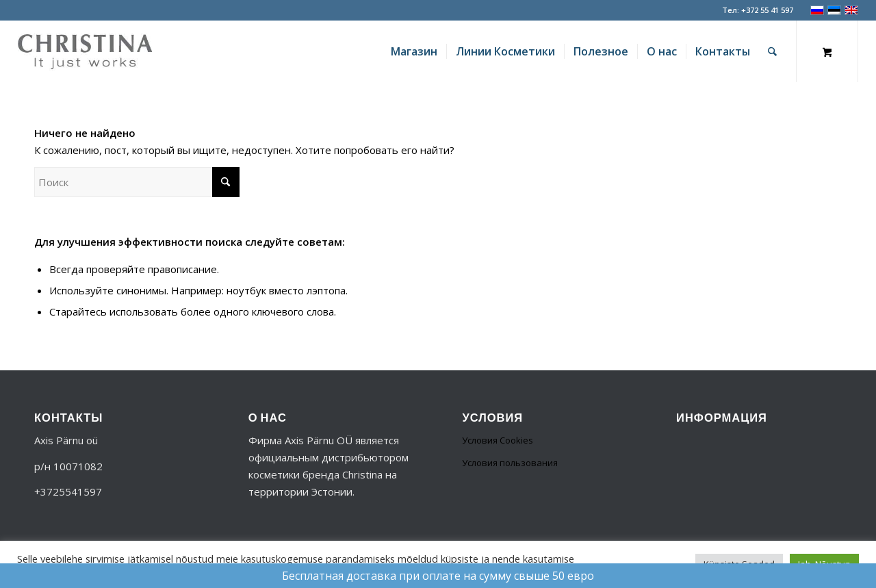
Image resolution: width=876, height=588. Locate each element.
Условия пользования (510, 463)
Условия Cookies (498, 440)
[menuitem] (414, 51)
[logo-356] (85, 51)
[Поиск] (772, 51)
